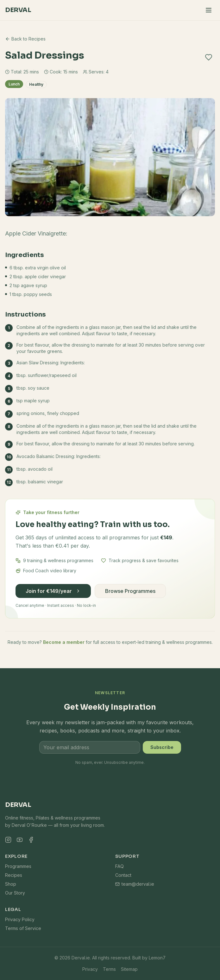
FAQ (119, 866)
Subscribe (162, 747)
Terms (109, 969)
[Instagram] (8, 840)
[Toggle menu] (209, 10)
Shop (11, 884)
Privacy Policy (20, 919)
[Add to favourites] (209, 57)
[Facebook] (31, 840)
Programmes (18, 866)
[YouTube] (20, 840)
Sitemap (129, 969)
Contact (123, 875)
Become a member (64, 642)
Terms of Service (23, 928)
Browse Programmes (130, 591)
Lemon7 (157, 958)
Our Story (15, 893)
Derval (18, 10)
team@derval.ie (135, 884)
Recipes (14, 875)
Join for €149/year (53, 591)
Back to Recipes (25, 39)
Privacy (90, 969)
